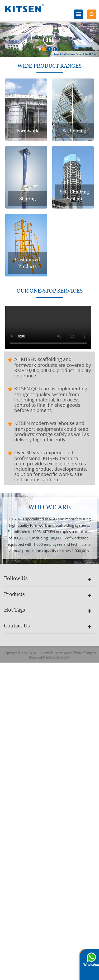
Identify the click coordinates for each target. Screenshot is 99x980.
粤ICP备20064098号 (56, 658)
